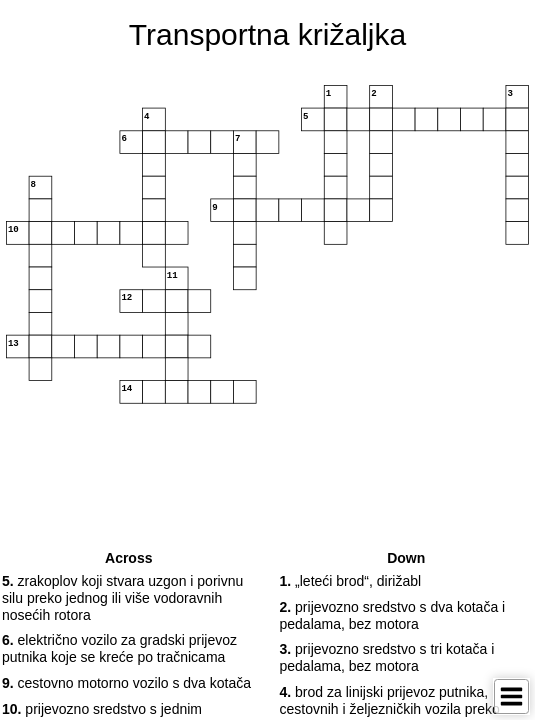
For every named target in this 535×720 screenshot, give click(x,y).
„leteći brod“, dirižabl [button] (351, 581)
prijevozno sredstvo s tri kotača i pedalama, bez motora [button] (387, 657)
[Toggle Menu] (511, 696)
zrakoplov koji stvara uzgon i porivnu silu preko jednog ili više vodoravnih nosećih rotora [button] (122, 598)
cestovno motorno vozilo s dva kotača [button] (126, 683)
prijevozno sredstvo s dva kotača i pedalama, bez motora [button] (393, 615)
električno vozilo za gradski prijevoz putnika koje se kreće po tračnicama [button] (119, 648)
